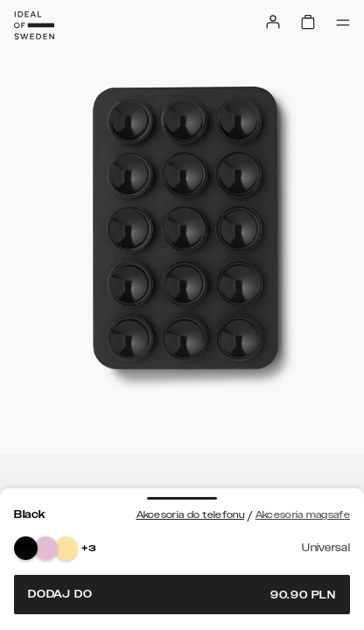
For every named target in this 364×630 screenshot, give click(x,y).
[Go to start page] (34, 25)
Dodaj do (182, 595)
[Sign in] (273, 22)
